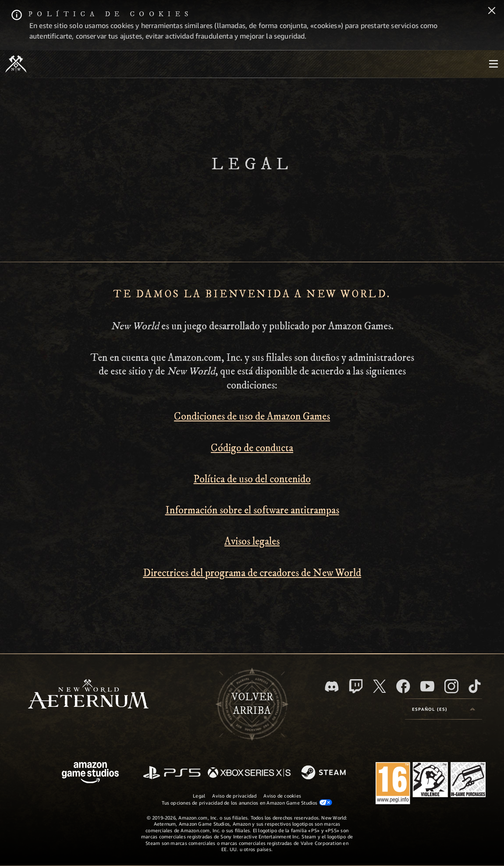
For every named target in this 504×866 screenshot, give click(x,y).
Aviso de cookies (282, 796)
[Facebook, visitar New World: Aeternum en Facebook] (403, 686)
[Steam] (325, 773)
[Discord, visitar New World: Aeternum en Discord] (332, 686)
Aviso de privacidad (234, 796)
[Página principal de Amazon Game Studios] (90, 774)
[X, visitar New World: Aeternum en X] (380, 686)
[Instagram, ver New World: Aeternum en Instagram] (451, 686)
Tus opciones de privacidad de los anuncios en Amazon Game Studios (247, 802)
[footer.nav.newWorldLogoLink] (88, 695)
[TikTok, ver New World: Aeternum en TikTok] (475, 686)
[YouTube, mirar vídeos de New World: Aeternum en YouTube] (427, 686)
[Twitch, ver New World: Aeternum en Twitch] (356, 686)
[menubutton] (493, 64)
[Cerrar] (492, 11)
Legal (199, 796)
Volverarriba (252, 704)
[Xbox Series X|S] (249, 773)
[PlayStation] (172, 773)
